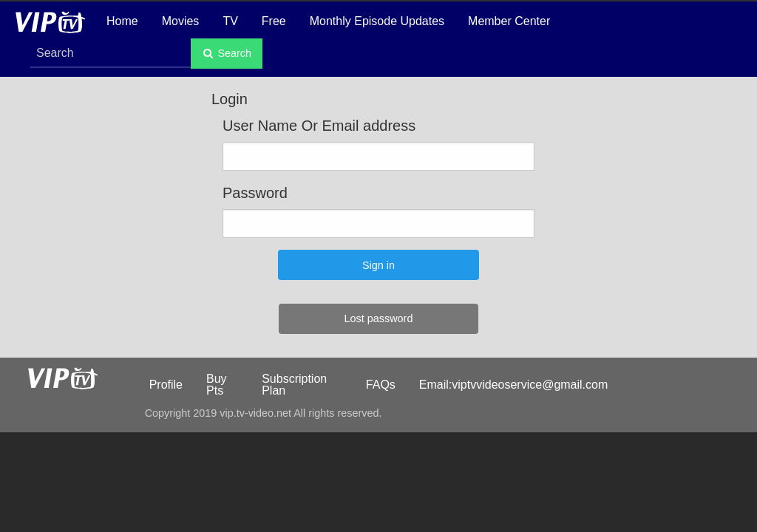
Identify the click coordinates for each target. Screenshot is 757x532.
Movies (181, 21)
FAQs (381, 385)
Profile (166, 385)
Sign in (378, 265)
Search (227, 53)
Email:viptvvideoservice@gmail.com (513, 385)
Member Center (509, 21)
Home (122, 21)
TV (230, 21)
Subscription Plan (294, 385)
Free (274, 21)
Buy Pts (217, 385)
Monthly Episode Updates (377, 21)
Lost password (379, 318)
